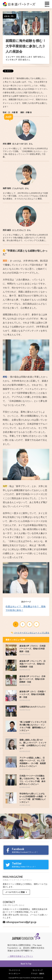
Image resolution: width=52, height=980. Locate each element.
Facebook (25, 850)
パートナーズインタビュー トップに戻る (32, 633)
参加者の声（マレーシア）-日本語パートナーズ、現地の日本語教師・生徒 (32, 664)
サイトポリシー (14, 974)
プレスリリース (14, 970)
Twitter (25, 865)
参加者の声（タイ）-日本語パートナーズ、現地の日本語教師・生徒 (32, 694)
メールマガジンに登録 (16, 892)
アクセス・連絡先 (38, 974)
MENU (47, 4)
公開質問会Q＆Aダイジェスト (33, 707)
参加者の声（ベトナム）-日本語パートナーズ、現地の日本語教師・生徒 (32, 679)
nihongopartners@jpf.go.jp (21, 922)
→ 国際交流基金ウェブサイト (20, 956)
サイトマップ (38, 970)
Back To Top (26, 964)
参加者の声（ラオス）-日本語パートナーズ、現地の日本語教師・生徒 (32, 649)
